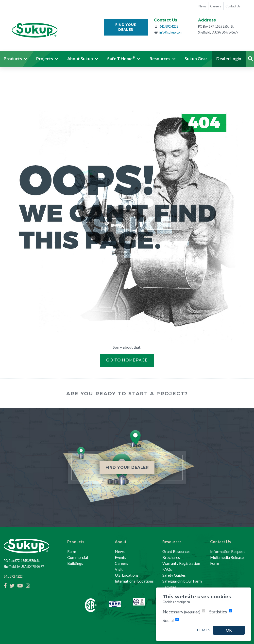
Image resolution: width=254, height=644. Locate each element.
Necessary (181, 612)
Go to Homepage (127, 360)
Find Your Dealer (126, 27)
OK (229, 630)
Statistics (218, 612)
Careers (121, 563)
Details (203, 630)
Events (120, 557)
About (121, 541)
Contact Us (220, 541)
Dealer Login (229, 59)
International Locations (134, 581)
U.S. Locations (127, 575)
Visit (119, 569)
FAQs (167, 569)
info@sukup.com (171, 32)
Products (76, 541)
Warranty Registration (181, 563)
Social (168, 620)
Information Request (228, 551)
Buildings (75, 563)
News (120, 551)
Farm (72, 551)
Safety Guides (174, 575)
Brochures (171, 557)
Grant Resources (176, 551)
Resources (172, 541)
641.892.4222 (169, 26)
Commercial (78, 557)
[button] (47, 59)
